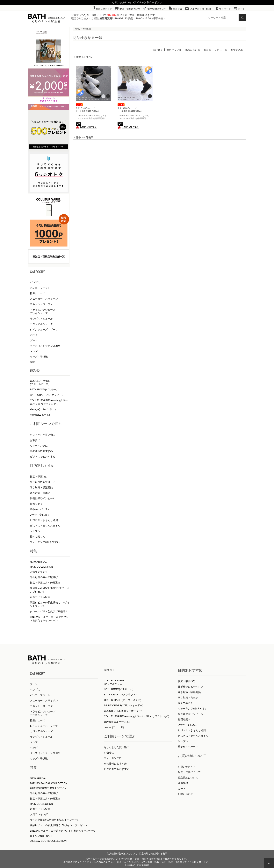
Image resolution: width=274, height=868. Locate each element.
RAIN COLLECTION (41, 567)
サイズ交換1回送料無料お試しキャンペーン (55, 820)
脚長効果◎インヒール (43, 498)
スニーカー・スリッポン (44, 299)
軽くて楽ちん (38, 537)
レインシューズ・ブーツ (44, 330)
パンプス (35, 282)
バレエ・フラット (40, 288)
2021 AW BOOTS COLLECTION (48, 841)
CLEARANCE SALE (41, 836)
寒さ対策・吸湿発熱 (41, 488)
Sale (32, 362)
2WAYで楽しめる (40, 515)
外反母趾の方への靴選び (44, 577)
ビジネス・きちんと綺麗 (44, 520)
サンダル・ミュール (41, 319)
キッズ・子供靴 (39, 357)
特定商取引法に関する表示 (153, 854)
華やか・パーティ (40, 509)
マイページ (223, 9)
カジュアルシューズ (41, 324)
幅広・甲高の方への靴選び (45, 583)
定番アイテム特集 (40, 597)
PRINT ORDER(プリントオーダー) (124, 705)
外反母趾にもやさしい (43, 482)
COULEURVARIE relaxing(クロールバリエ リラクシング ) (137, 716)
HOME (77, 29)
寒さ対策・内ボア (40, 493)
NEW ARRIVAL (39, 562)
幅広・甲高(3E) (39, 477)
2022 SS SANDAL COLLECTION (49, 783)
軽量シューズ (38, 293)
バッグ (34, 335)
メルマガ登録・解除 (198, 9)
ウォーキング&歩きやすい (45, 542)
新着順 (207, 50)
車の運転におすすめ (41, 451)
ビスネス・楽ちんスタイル (45, 526)
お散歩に (35, 440)
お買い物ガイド (102, 9)
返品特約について (155, 9)
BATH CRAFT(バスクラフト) (46, 395)
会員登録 (175, 9)
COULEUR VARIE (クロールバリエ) (40, 382)
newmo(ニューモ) (40, 415)
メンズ (34, 351)
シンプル (35, 531)
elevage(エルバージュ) (43, 409)
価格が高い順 (192, 50)
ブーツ (34, 340)
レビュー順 (221, 50)
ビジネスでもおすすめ (43, 457)
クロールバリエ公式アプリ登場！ (49, 611)
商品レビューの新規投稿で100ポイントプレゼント (59, 825)
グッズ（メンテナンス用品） (46, 346)
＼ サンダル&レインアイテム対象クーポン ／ (137, 2)
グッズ (34, 753)
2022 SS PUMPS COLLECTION (48, 788)
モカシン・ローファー (43, 304)
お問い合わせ (185, 794)
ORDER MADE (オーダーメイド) (123, 700)
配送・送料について (128, 9)
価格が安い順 (174, 50)
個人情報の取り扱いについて (122, 854)
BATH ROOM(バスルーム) (45, 389)
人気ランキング (39, 572)
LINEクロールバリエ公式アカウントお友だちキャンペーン (63, 831)
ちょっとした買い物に (43, 435)
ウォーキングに (39, 446)
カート (239, 9)
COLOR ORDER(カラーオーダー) (123, 711)
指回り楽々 (36, 504)
